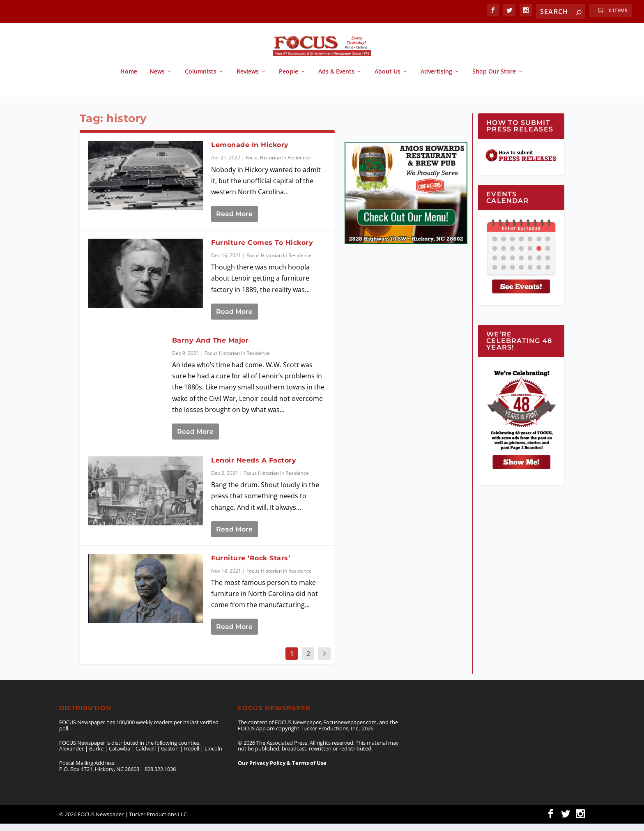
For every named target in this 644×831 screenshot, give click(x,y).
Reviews (248, 79)
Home (129, 79)
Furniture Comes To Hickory (262, 250)
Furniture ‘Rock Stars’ (251, 565)
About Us (388, 79)
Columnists (201, 79)
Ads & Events (336, 79)
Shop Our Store (494, 79)
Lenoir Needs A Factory (254, 468)
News (157, 79)
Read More (234, 221)
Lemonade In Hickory (250, 152)
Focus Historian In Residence (278, 165)
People (289, 79)
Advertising (436, 79)
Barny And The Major (210, 347)
